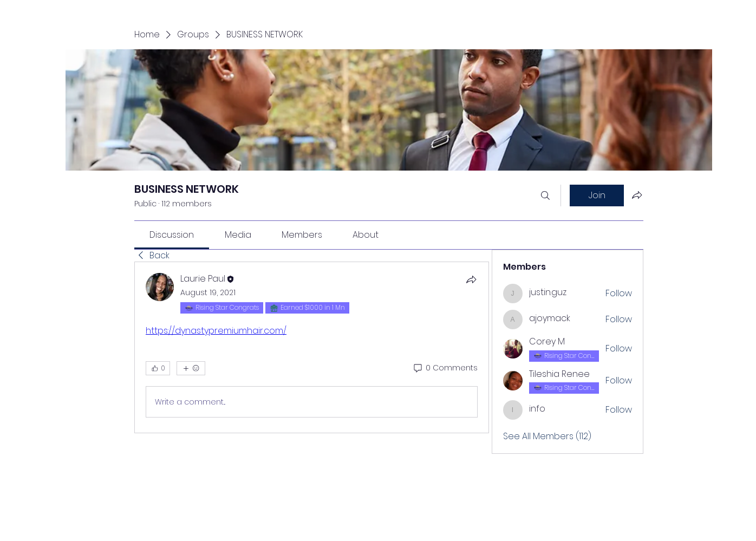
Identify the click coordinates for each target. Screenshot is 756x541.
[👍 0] (158, 368)
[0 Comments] (445, 368)
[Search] (545, 195)
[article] (312, 347)
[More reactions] (191, 368)
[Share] (471, 279)
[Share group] (637, 195)
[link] (172, 235)
